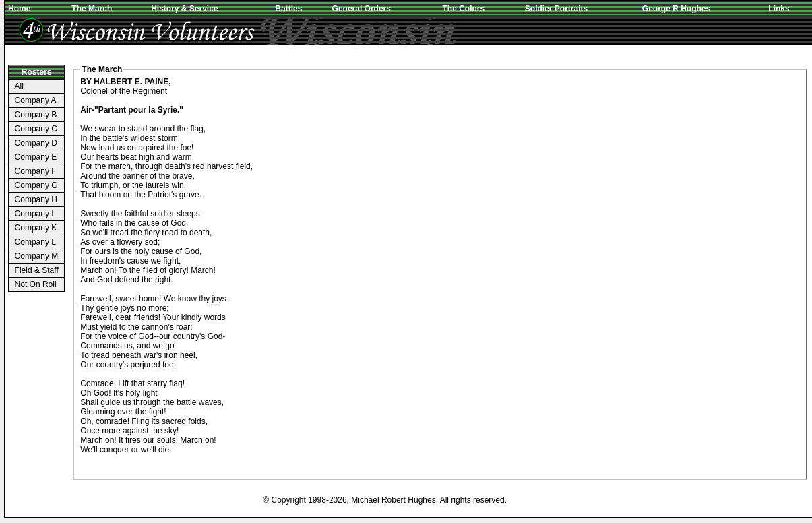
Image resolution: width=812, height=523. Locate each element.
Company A (36, 100)
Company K (36, 228)
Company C (36, 129)
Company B (36, 115)
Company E (36, 157)
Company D (36, 143)
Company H (36, 199)
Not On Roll (36, 284)
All (19, 86)
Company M (37, 256)
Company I (34, 214)
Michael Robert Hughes (393, 500)
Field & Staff (37, 270)
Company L (35, 242)
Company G (36, 185)
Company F (36, 171)
